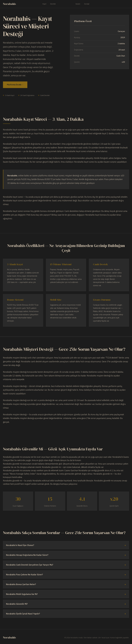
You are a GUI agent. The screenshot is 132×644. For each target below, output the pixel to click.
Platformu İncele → (15, 85)
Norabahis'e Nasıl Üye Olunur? (20, 545)
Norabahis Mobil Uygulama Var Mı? (22, 594)
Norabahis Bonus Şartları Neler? (21, 584)
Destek (53, 4)
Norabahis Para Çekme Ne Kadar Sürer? (24, 575)
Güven (78, 4)
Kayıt (44, 4)
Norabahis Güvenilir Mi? (17, 604)
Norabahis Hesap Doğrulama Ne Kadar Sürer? (27, 555)
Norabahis (9, 4)
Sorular (87, 4)
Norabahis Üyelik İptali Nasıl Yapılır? (23, 614)
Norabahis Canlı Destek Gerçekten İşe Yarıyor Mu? (30, 565)
